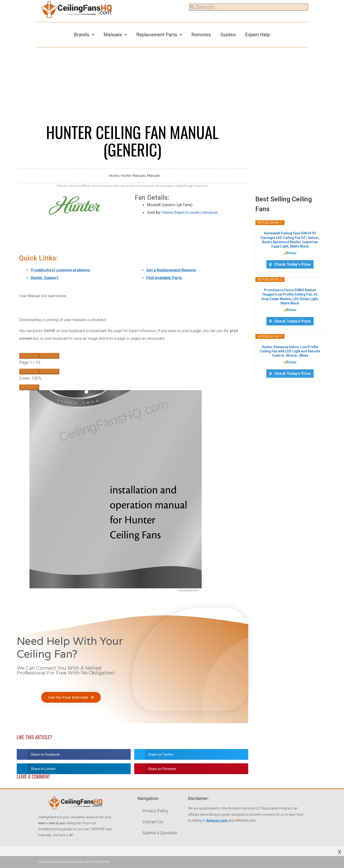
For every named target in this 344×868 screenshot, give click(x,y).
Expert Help (258, 35)
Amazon (210, 212)
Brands (82, 35)
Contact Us (153, 822)
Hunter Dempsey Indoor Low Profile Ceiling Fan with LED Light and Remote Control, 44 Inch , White (290, 351)
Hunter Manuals (133, 176)
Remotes (201, 35)
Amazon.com (217, 820)
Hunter (114, 176)
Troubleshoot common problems (60, 270)
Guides (228, 35)
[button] (71, 697)
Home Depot (173, 212)
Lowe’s (194, 212)
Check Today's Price (292, 264)
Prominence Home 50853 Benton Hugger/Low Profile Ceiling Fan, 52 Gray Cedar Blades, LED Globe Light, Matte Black (290, 297)
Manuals (113, 35)
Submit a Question (160, 833)
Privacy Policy (156, 811)
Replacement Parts (157, 35)
